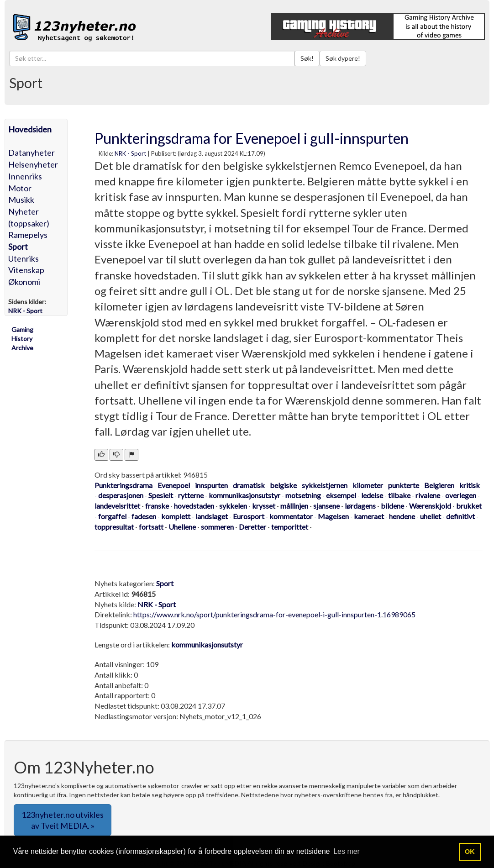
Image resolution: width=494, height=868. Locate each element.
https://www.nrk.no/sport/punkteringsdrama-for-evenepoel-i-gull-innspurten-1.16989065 (274, 614)
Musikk (21, 200)
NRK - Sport (130, 153)
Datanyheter (32, 153)
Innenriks (25, 176)
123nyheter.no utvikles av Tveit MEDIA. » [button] (63, 820)
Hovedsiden (30, 129)
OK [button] (470, 852)
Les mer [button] (347, 851)
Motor (20, 188)
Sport (18, 247)
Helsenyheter (33, 164)
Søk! (307, 58)
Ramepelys (28, 235)
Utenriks (24, 258)
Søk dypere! (343, 58)
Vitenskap (26, 270)
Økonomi (24, 282)
